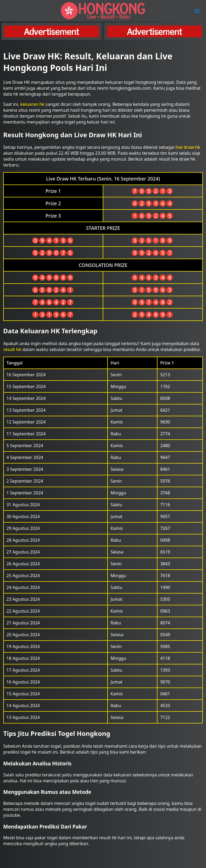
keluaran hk (32, 104)
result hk (12, 349)
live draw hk (188, 147)
